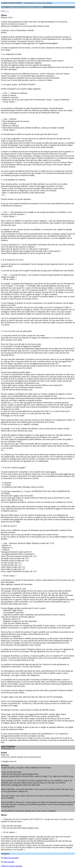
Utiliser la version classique (12, 866)
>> (8, 11)
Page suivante (9, 862)
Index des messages (11, 858)
